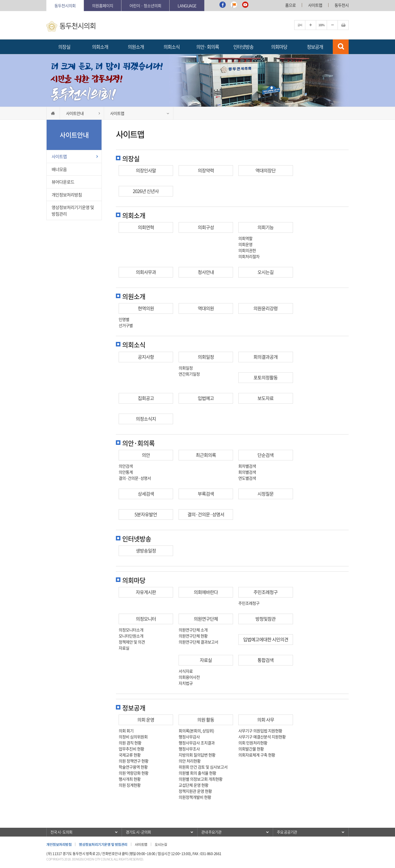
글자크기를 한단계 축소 (332, 25)
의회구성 (206, 227)
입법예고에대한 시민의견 (266, 639)
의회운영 (245, 244)
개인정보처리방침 (67, 195)
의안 (146, 455)
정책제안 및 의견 (132, 642)
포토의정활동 (266, 378)
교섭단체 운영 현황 (193, 785)
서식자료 (186, 671)
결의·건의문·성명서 (135, 478)
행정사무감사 (189, 737)
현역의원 (146, 308)
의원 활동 (206, 720)
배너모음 (59, 169)
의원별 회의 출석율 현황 (197, 773)
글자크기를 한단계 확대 (311, 25)
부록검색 (206, 494)
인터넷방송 (243, 47)
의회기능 (266, 227)
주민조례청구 (266, 592)
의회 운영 (146, 720)
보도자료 (266, 398)
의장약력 (206, 170)
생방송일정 (146, 551)
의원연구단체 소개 (193, 630)
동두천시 (342, 5)
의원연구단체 (206, 619)
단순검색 (266, 455)
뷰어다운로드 (63, 182)
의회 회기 (126, 731)
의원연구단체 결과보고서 (198, 642)
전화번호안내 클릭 (115, 853)
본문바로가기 (46, 0)
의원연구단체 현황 (193, 636)
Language (187, 6)
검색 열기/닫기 (341, 47)
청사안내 (206, 272)
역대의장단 (266, 170)
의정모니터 (146, 619)
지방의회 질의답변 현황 (197, 755)
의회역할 (245, 238)
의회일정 (206, 357)
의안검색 (126, 466)
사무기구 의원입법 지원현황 (260, 731)
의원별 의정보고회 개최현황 (201, 779)
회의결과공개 (266, 357)
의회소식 (172, 47)
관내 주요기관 (211, 832)
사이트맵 (315, 5)
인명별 (124, 319)
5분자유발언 (146, 514)
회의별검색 (247, 472)
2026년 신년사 (146, 191)
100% (321, 25)
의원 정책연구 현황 (134, 761)
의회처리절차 (249, 256)
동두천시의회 (65, 6)
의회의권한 (247, 250)
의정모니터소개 (131, 630)
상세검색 (146, 494)
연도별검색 (247, 478)
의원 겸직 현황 (130, 743)
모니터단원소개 (131, 636)
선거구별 (126, 325)
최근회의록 (206, 455)
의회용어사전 (189, 677)
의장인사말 (146, 170)
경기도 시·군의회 (138, 832)
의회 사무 (266, 720)
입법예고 (206, 398)
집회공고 (146, 398)
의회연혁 (146, 227)
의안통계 (126, 472)
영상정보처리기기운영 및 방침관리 (73, 210)
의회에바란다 (206, 592)
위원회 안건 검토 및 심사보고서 (203, 767)
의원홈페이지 (103, 6)
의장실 (64, 47)
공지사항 (146, 357)
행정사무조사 (189, 749)
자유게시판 (146, 592)
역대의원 (206, 308)
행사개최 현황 (130, 779)
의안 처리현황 (190, 761)
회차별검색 (247, 466)
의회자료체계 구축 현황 (257, 755)
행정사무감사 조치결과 (197, 743)
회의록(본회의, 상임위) (196, 731)
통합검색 (266, 660)
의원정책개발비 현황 (195, 797)
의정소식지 (146, 419)
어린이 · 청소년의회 (145, 6)
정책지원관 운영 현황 (195, 791)
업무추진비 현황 (131, 749)
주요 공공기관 (287, 832)
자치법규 (186, 683)
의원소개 (136, 47)
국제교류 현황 (130, 755)
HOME (53, 113)
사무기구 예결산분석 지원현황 (262, 737)
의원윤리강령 (266, 308)
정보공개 (315, 47)
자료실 (124, 648)
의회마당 (279, 47)
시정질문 (266, 494)
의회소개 (100, 47)
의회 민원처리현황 (253, 743)
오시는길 (266, 272)
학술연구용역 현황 (133, 767)
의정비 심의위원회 (133, 737)
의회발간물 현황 (251, 749)
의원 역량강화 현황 (134, 773)
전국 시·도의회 (61, 832)
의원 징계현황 (130, 785)
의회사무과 (146, 272)
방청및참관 (266, 619)
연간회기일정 (189, 374)
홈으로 (290, 5)
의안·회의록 (208, 47)
